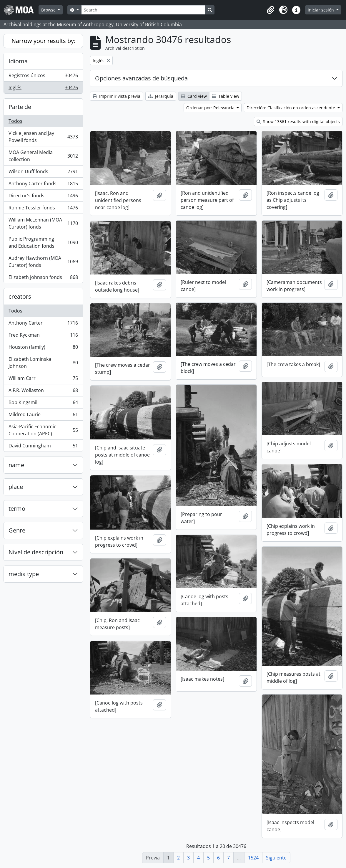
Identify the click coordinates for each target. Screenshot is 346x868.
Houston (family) (43, 348)
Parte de (20, 107)
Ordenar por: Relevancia (211, 108)
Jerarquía (161, 96)
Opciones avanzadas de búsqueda (141, 78)
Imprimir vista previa (117, 96)
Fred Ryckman (43, 336)
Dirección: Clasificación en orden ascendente (291, 108)
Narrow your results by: (43, 41)
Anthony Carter (43, 324)
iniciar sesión (321, 10)
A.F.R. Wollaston (43, 392)
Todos (15, 121)
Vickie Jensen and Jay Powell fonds (43, 137)
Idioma (18, 61)
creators (20, 296)
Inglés (43, 89)
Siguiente (276, 858)
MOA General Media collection (43, 156)
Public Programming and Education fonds (43, 242)
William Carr (43, 380)
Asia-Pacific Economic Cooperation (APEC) (43, 430)
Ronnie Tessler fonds (43, 209)
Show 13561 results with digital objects (298, 121)
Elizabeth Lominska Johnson (43, 363)
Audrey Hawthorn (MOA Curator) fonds (43, 262)
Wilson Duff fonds (43, 173)
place (16, 487)
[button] (270, 10)
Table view (226, 96)
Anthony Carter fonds (43, 185)
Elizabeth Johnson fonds (43, 278)
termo (17, 509)
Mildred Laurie (43, 416)
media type (24, 574)
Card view (194, 96)
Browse (49, 10)
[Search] (143, 10)
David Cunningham (43, 447)
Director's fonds (43, 197)
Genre (17, 530)
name (16, 465)
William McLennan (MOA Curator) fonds (43, 223)
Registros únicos (43, 77)
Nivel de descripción (36, 552)
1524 (253, 858)
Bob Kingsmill (43, 404)
